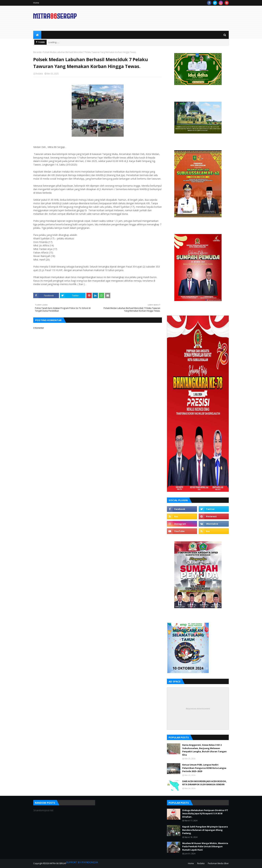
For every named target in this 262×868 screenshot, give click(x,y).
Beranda (37, 52)
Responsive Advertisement (198, 709)
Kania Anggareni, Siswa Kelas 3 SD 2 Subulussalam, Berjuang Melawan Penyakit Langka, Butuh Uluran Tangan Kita (204, 750)
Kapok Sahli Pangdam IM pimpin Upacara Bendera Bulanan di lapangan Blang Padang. (205, 830)
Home (36, 3)
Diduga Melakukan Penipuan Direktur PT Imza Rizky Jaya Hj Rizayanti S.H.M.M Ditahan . (205, 813)
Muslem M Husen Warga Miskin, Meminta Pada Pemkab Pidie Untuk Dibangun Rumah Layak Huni (205, 846)
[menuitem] (37, 35)
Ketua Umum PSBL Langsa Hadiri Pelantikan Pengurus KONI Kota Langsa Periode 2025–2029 (204, 768)
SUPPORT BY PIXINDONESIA (82, 862)
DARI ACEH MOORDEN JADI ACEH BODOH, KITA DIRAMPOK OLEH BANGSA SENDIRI (204, 783)
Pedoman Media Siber (218, 863)
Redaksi (39, 74)
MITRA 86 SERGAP (58, 863)
